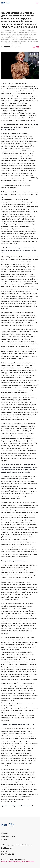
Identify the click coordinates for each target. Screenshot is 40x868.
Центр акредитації (8, 836)
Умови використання (28, 861)
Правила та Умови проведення (11, 861)
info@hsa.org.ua (7, 848)
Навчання (5, 833)
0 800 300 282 (6, 851)
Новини (4, 839)
